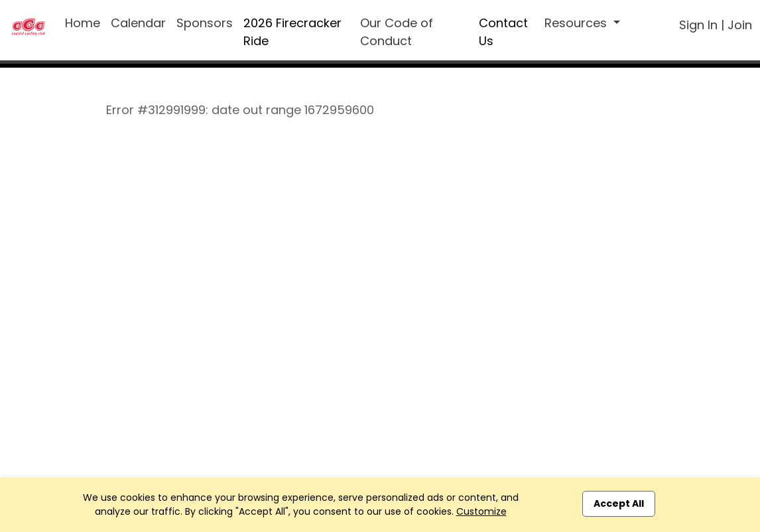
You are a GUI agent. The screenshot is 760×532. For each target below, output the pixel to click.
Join (740, 25)
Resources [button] (577, 23)
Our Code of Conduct (397, 32)
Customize (481, 511)
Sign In (698, 25)
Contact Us (503, 32)
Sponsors (205, 23)
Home (83, 23)
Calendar (138, 23)
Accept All (619, 503)
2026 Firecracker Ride (292, 32)
